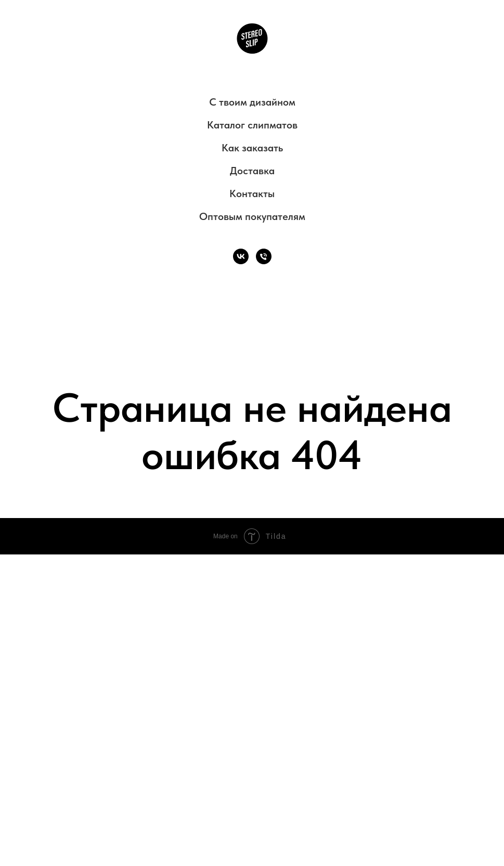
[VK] (241, 256)
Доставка (252, 171)
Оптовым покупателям (252, 216)
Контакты (252, 193)
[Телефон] (264, 256)
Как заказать (252, 148)
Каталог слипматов (252, 125)
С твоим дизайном (252, 102)
